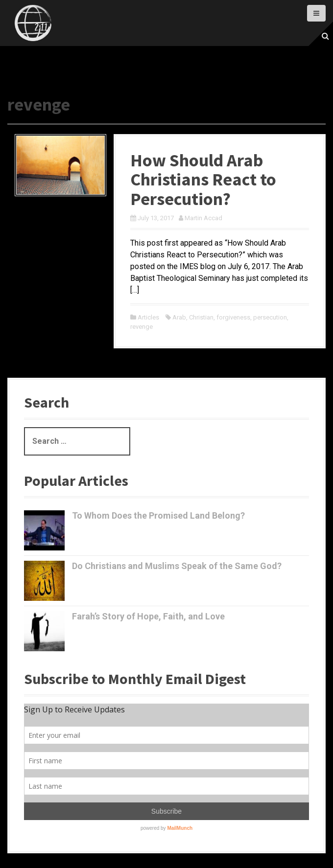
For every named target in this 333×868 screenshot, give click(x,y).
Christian (201, 317)
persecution (270, 317)
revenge (142, 327)
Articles (148, 317)
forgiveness (233, 317)
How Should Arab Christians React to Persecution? (203, 180)
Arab (179, 317)
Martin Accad (203, 218)
